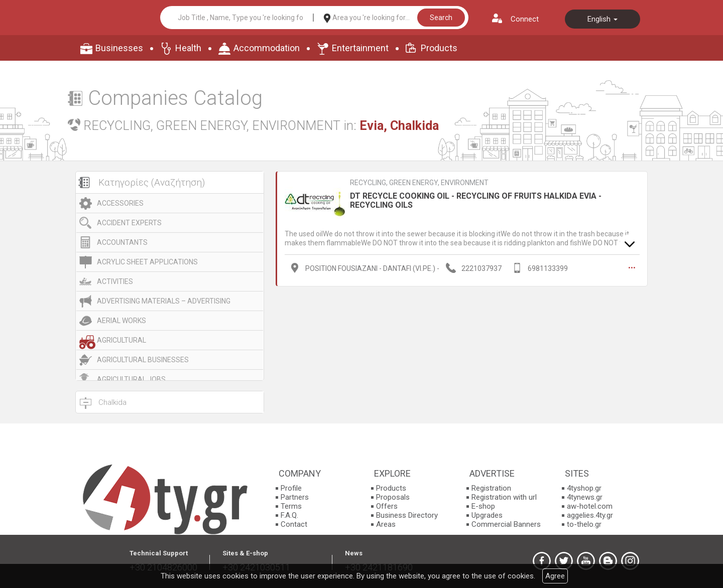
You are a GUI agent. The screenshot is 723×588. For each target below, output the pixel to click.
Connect (525, 19)
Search (441, 18)
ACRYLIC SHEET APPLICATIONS (147, 262)
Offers (387, 506)
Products (439, 48)
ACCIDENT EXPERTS (129, 223)
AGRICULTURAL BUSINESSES (143, 360)
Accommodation (267, 48)
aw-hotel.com (590, 506)
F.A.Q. (289, 515)
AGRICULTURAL (122, 340)
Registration (491, 488)
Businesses (119, 48)
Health (188, 48)
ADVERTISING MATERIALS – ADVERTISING (164, 301)
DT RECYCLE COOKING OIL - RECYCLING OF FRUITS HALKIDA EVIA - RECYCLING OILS (476, 200)
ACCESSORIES (120, 203)
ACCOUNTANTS (122, 242)
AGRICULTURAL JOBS (131, 379)
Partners (295, 497)
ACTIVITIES (115, 281)
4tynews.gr (585, 497)
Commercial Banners (506, 524)
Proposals (393, 497)
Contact (294, 524)
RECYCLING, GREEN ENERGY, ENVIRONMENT (419, 183)
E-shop (483, 506)
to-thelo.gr (584, 524)
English (602, 19)
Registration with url (504, 497)
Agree (555, 576)
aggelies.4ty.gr (590, 515)
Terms (291, 506)
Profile (291, 488)
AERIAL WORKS (122, 321)
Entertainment (360, 48)
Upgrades (487, 515)
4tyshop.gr (584, 488)
